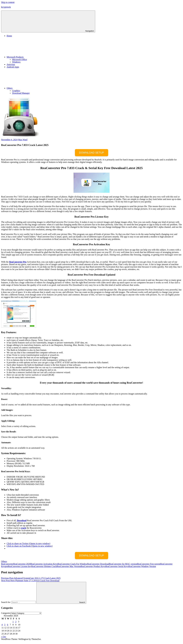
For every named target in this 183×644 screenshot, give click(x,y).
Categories (6, 613)
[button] (21, 117)
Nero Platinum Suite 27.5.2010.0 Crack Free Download (30, 581)
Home (9, 36)
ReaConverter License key (20, 566)
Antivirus (11, 64)
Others (30, 88)
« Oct (4, 637)
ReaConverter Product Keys (93, 566)
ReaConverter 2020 (22, 564)
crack (23, 528)
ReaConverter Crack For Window (72, 564)
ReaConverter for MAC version (123, 564)
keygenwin (6, 7)
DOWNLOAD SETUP (91, 153)
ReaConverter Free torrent (149, 564)
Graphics (16, 91)
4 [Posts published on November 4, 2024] (2, 625)
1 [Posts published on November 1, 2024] (13, 622)
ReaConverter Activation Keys (44, 564)
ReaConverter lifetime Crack (44, 566)
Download (22, 520)
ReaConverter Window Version (142, 566)
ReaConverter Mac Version (69, 566)
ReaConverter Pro (18, 262)
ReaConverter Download (98, 564)
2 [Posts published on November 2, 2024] (16, 622)
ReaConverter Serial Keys (117, 566)
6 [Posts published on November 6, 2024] (8, 625)
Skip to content (8, 2)
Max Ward (23, 140)
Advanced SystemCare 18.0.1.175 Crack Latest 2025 (31, 578)
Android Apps (13, 67)
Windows (16, 62)
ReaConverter (7, 564)
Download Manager (21, 93)
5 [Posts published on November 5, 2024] (5, 625)
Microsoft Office (20, 59)
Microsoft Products (36, 57)
